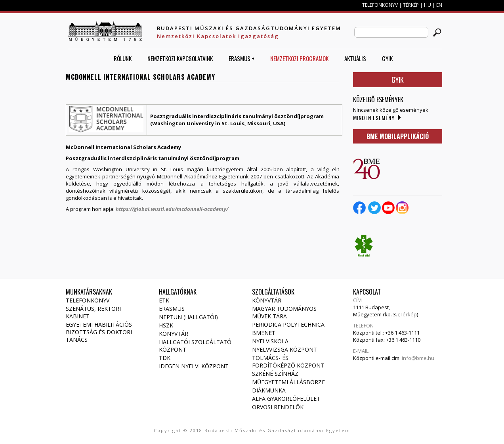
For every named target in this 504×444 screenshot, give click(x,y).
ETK (164, 300)
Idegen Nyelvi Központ (194, 366)
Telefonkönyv (88, 300)
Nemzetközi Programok (299, 58)
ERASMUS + (241, 58)
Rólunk (123, 58)
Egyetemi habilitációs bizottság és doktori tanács (99, 332)
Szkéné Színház (275, 374)
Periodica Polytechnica (288, 324)
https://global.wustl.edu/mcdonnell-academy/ (172, 209)
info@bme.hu (418, 358)
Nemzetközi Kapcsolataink (180, 58)
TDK (165, 358)
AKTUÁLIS (355, 58)
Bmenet (264, 333)
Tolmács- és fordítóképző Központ (288, 362)
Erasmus (172, 309)
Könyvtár (174, 334)
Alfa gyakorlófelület (286, 399)
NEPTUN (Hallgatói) (188, 317)
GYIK (387, 58)
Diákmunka (269, 390)
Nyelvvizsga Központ (284, 349)
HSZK (166, 325)
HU (428, 5)
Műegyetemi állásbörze (288, 382)
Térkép (408, 314)
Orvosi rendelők (278, 407)
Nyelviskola (270, 341)
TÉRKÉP (411, 5)
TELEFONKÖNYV (380, 5)
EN (439, 5)
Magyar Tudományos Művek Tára (284, 312)
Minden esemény (374, 118)
